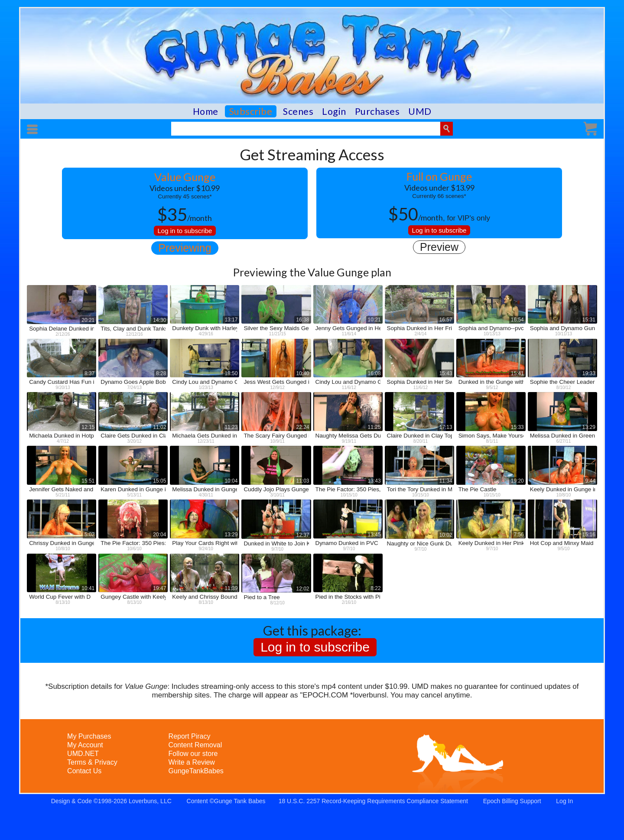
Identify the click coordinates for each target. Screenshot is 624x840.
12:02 (302, 589)
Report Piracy (190, 736)
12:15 (88, 427)
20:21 (88, 320)
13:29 (589, 427)
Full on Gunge (439, 176)
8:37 (89, 373)
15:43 (446, 373)
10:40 (302, 373)
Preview (439, 247)
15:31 (589, 320)
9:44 (590, 481)
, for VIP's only (439, 214)
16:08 (374, 373)
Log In (564, 801)
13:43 (374, 481)
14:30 (159, 320)
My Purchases (89, 736)
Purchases (377, 111)
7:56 (518, 535)
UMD (420, 111)
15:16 (589, 535)
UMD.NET (83, 754)
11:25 (374, 427)
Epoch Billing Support (512, 801)
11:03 (302, 481)
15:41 (517, 373)
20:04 (159, 535)
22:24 (302, 427)
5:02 (89, 535)
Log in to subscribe (185, 231)
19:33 (589, 373)
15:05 (159, 481)
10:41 (88, 588)
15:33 (517, 427)
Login (334, 111)
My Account (85, 745)
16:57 (446, 320)
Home (206, 111)
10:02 (446, 535)
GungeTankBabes (196, 771)
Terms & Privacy (92, 762)
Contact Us (84, 771)
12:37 (302, 535)
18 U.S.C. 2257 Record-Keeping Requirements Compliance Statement (373, 801)
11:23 (231, 427)
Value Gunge (185, 177)
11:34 (446, 481)
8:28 (161, 373)
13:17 (231, 320)
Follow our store (193, 754)
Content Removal (195, 745)
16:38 (302, 320)
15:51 (88, 481)
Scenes (298, 111)
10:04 (231, 481)
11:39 (231, 588)
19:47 (159, 588)
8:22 (375, 588)
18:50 (231, 373)
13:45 (374, 535)
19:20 (517, 481)
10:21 (374, 320)
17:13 (446, 427)
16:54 (517, 320)
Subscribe (251, 111)
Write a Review (192, 762)
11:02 (159, 427)
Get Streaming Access (312, 154)
